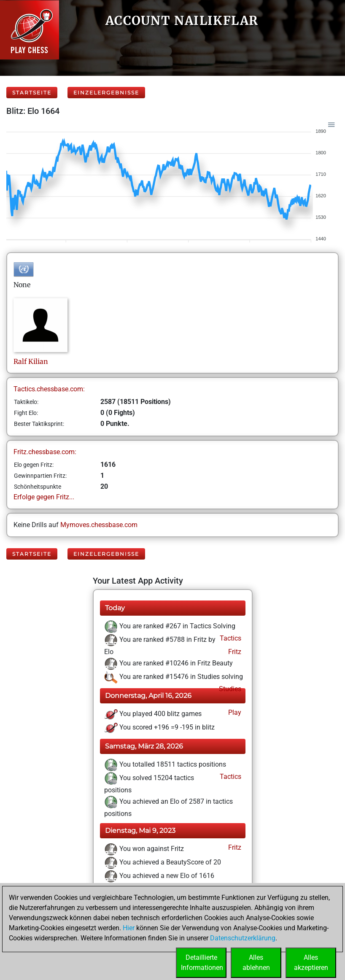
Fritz (234, 652)
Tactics (230, 638)
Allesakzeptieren (311, 963)
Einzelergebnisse (106, 93)
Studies (229, 689)
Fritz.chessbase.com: (45, 452)
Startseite (32, 93)
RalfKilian (31, 361)
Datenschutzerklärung (243, 938)
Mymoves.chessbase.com (99, 525)
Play (234, 712)
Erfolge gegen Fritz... (44, 497)
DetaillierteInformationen (202, 963)
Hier (129, 928)
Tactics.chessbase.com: (49, 389)
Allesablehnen (256, 963)
